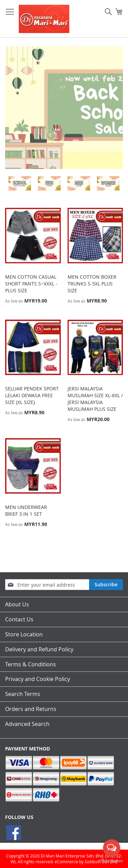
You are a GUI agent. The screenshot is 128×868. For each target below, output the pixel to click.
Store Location (24, 634)
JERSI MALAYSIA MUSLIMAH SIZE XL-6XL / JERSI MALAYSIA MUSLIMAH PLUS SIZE (95, 399)
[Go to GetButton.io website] (112, 861)
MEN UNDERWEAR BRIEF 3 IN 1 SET (26, 510)
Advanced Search (27, 724)
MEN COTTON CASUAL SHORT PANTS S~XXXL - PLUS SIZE (31, 284)
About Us (17, 604)
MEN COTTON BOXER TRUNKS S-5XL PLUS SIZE (92, 284)
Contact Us (19, 619)
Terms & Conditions (31, 664)
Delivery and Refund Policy (39, 649)
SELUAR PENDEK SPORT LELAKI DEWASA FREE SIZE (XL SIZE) (32, 395)
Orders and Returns (31, 709)
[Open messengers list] (112, 848)
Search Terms (23, 694)
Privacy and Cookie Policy (38, 679)
